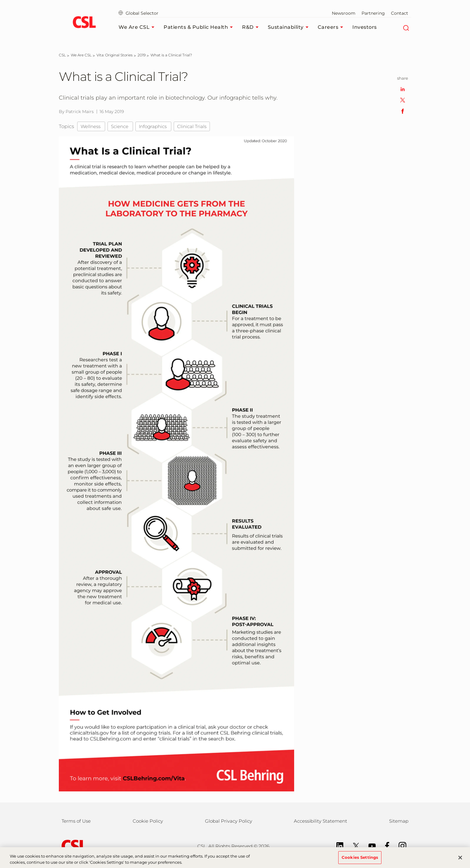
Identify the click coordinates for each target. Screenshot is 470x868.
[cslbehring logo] (84, 23)
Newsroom (344, 13)
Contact (400, 13)
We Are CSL (138, 27)
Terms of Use (76, 821)
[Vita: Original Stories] (115, 55)
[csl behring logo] (73, 846)
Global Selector (138, 13)
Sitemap (399, 821)
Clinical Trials (192, 126)
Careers (332, 27)
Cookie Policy (148, 821)
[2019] (142, 55)
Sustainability (290, 27)
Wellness (91, 126)
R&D (252, 27)
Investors (365, 27)
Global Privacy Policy (229, 821)
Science (120, 126)
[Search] (406, 27)
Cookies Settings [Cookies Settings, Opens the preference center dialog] (360, 860)
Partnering (373, 13)
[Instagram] (399, 845)
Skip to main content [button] (0, 0)
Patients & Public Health (200, 27)
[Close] (460, 860)
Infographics (153, 126)
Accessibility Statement (320, 821)
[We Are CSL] (81, 55)
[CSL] (62, 55)
